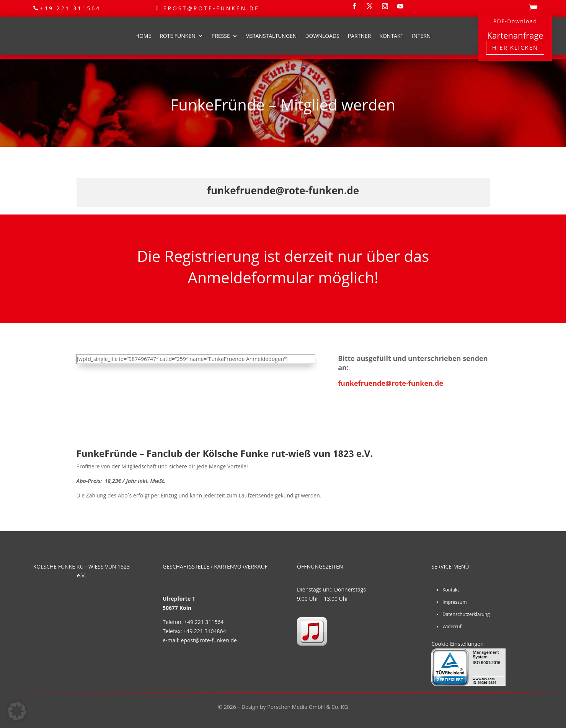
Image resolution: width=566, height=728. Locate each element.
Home (144, 36)
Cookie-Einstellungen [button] (458, 644)
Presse (221, 36)
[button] (17, 711)
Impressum (454, 602)
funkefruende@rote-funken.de (391, 383)
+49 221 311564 (70, 8)
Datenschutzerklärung (466, 614)
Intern (421, 36)
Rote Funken (178, 36)
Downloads (322, 36)
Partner (360, 36)
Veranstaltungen (272, 36)
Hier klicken (515, 47)
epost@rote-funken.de (211, 8)
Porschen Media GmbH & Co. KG (307, 707)
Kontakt (391, 36)
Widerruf (452, 626)
